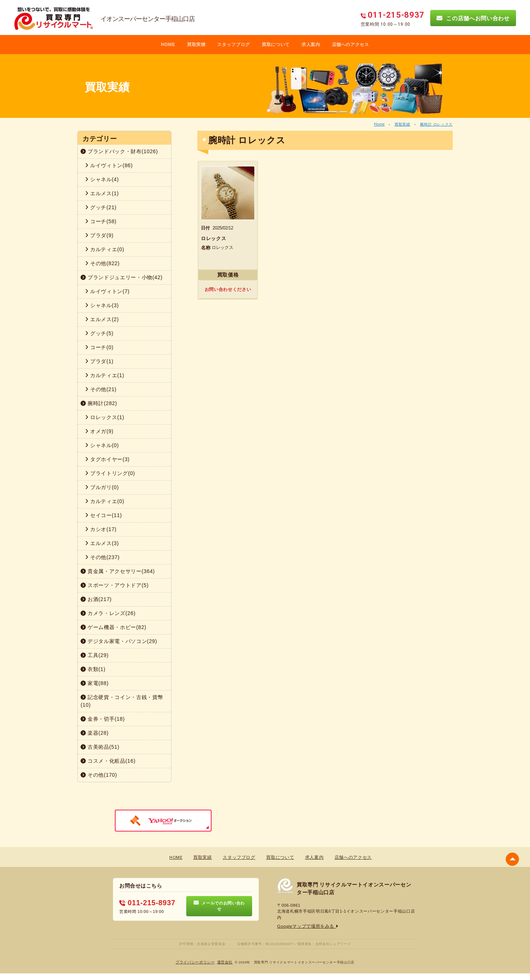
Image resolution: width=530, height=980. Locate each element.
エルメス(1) (102, 193)
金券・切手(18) (103, 719)
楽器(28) (95, 733)
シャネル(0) (102, 445)
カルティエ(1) (105, 375)
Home (379, 124)
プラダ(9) (99, 235)
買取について (276, 45)
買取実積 (196, 45)
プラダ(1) (99, 361)
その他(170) (99, 775)
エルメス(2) (102, 319)
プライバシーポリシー (196, 962)
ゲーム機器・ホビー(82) (114, 627)
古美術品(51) (100, 747)
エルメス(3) (102, 543)
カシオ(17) (101, 529)
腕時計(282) (99, 403)
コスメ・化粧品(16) (108, 761)
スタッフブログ (234, 45)
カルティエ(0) (105, 249)
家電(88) (95, 683)
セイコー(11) (103, 515)
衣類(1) (93, 669)
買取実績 (402, 124)
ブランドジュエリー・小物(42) (122, 277)
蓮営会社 (225, 962)
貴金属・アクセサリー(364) (118, 571)
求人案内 (311, 45)
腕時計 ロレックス (436, 124)
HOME (168, 45)
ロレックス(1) (105, 417)
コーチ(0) (99, 347)
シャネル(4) (102, 179)
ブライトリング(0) (110, 473)
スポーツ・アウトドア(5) (115, 585)
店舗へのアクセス (351, 45)
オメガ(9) (99, 431)
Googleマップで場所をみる (306, 926)
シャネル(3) (102, 305)
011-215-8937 (145, 903)
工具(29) (95, 655)
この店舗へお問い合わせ (473, 18)
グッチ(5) (99, 333)
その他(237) (102, 557)
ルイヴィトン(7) (107, 291)
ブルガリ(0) (102, 487)
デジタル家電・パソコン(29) (119, 641)
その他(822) (102, 263)
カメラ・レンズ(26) (108, 613)
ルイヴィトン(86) (109, 165)
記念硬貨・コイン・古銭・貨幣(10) (122, 701)
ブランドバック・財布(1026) (119, 151)
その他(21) (101, 389)
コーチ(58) (101, 221)
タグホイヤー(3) (107, 459)
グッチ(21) (101, 207)
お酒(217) (96, 599)
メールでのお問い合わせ (219, 906)
